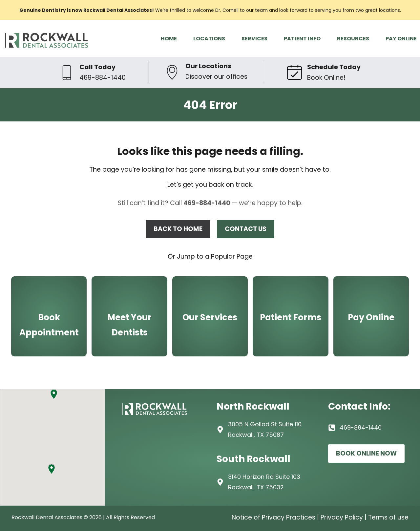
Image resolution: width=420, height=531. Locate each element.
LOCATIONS (209, 39)
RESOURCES (353, 39)
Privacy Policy (342, 517)
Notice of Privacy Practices (273, 517)
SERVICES (254, 39)
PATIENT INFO (302, 39)
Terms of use (388, 517)
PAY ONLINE (401, 39)
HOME (169, 39)
